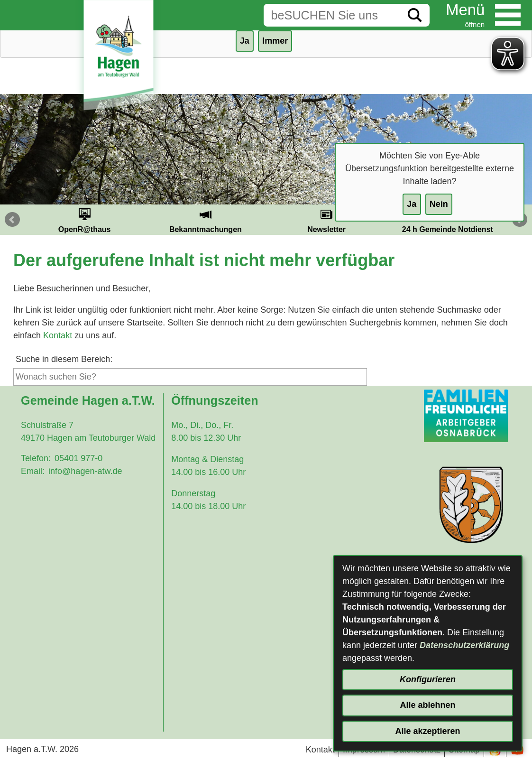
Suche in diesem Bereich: (64, 359)
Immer (275, 41)
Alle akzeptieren (427, 731)
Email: (33, 471)
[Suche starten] (415, 15)
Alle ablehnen (427, 705)
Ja (412, 204)
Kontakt (58, 335)
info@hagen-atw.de (85, 471)
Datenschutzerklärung (464, 645)
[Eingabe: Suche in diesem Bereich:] (332, 15)
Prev (12, 220)
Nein (439, 204)
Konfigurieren (428, 679)
